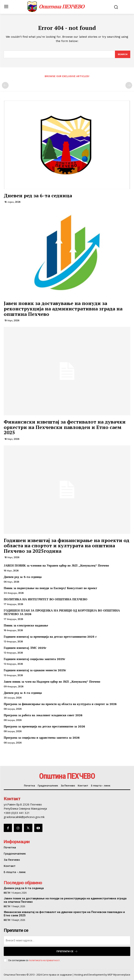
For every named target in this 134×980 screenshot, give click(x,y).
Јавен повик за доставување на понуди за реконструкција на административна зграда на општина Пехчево (63, 308)
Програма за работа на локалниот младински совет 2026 (43, 715)
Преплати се (67, 951)
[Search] (123, 54)
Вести (7, 893)
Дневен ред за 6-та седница (38, 195)
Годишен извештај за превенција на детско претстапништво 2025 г (50, 637)
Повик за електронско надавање (26, 625)
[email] (67, 940)
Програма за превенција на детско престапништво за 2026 (44, 726)
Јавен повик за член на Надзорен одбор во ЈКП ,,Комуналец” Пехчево (52, 682)
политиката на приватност (44, 960)
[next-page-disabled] (129, 85)
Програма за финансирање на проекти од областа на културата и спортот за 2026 (60, 704)
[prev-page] (5, 85)
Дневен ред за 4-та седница (23, 693)
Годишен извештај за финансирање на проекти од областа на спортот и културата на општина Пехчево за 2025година (67, 546)
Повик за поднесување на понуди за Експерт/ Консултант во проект (50, 588)
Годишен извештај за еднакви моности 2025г (35, 670)
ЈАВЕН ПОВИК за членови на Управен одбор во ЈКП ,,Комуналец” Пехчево (56, 566)
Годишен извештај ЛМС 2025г (25, 648)
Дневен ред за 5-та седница (23, 577)
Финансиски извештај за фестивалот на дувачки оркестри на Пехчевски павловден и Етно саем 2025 (65, 427)
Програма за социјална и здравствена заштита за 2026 (42, 738)
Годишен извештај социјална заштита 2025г (34, 659)
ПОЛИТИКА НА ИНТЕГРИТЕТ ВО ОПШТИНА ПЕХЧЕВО (46, 599)
